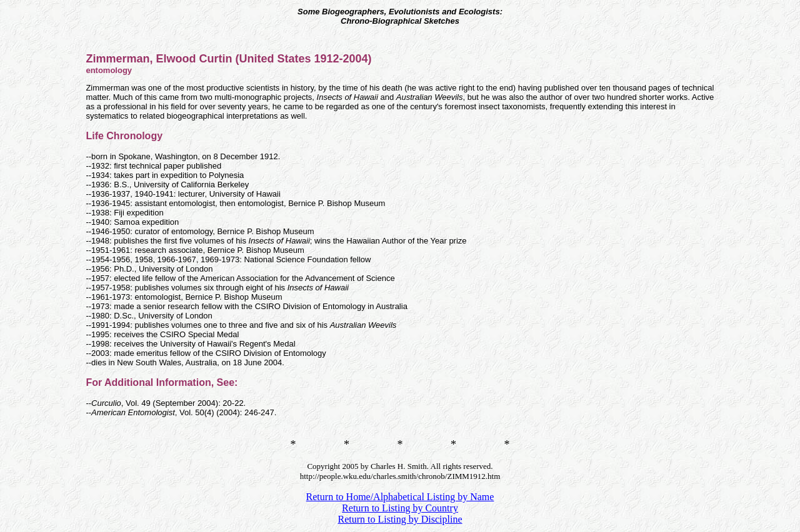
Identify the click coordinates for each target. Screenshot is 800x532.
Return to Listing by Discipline (400, 519)
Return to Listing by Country (400, 508)
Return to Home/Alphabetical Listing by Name (400, 497)
